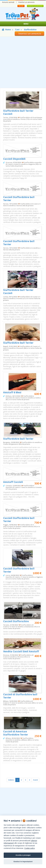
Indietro (11, 780)
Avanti (36, 780)
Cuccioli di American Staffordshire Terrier (16, 733)
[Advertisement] (23, 62)
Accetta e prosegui (23, 855)
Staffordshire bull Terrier (18, 343)
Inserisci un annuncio (26, 2)
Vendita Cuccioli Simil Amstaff (21, 651)
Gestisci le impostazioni (23, 862)
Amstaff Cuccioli (13, 482)
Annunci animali (8, 2)
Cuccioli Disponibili (14, 159)
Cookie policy (30, 848)
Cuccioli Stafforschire (16, 621)
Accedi (21, 6)
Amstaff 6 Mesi (12, 392)
